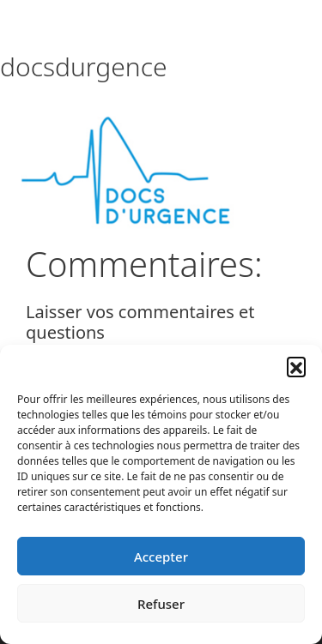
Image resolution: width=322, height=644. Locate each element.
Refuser (161, 604)
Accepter (161, 557)
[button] (296, 366)
